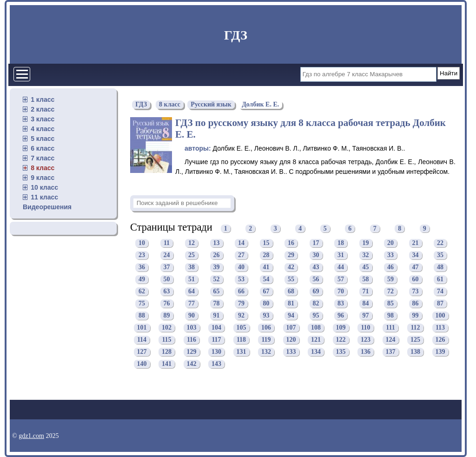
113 (440, 328)
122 (341, 340)
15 (266, 243)
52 (217, 279)
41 (266, 267)
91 (217, 315)
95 (316, 315)
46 (390, 267)
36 (142, 267)
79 (241, 303)
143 (216, 364)
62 (142, 291)
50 (167, 279)
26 (217, 255)
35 (440, 255)
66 (241, 291)
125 (415, 340)
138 (415, 352)
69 (316, 291)
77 (192, 303)
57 (341, 279)
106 (266, 328)
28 (266, 255)
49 (142, 279)
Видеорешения (47, 207)
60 (416, 279)
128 (167, 352)
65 (217, 291)
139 (440, 352)
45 (366, 267)
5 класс (43, 139)
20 (390, 243)
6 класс (43, 148)
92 (241, 315)
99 (416, 315)
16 (291, 243)
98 (390, 315)
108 (316, 328)
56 (316, 279)
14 (241, 243)
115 (166, 340)
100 (440, 315)
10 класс (44, 187)
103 (192, 328)
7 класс (43, 158)
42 (291, 267)
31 (341, 255)
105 (241, 328)
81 (291, 303)
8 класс (43, 168)
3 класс (43, 119)
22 (440, 243)
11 (167, 243)
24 (167, 255)
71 (366, 291)
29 (291, 255)
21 (416, 243)
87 (440, 303)
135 (341, 352)
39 (217, 267)
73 (416, 291)
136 (366, 352)
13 (217, 243)
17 (316, 243)
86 (416, 303)
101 (142, 328)
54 (266, 279)
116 (192, 340)
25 (192, 255)
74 (440, 291)
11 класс (44, 197)
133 (291, 352)
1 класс (43, 99)
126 (440, 340)
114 (142, 340)
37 (167, 267)
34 (416, 255)
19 (366, 243)
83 (341, 303)
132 (266, 352)
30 (316, 255)
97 (366, 315)
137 (391, 352)
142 (192, 364)
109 (341, 328)
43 (316, 267)
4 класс (43, 129)
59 (390, 279)
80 (266, 303)
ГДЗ (236, 35)
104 (216, 328)
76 (167, 303)
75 (142, 303)
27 (241, 255)
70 (341, 291)
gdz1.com (31, 436)
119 (266, 340)
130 (216, 352)
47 (416, 267)
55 (291, 279)
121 (316, 340)
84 (366, 303)
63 (167, 291)
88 (142, 315)
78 (217, 303)
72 (390, 291)
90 (192, 315)
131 (241, 352)
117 (216, 340)
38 (192, 267)
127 (142, 352)
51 (192, 279)
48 (440, 267)
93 (266, 315)
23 (142, 255)
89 (167, 315)
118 (241, 340)
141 (167, 364)
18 (341, 243)
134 (316, 352)
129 (192, 352)
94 (291, 315)
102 (167, 328)
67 (266, 291)
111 (390, 328)
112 (415, 328)
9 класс (43, 178)
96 (341, 315)
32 (366, 255)
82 (316, 303)
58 (366, 279)
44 (341, 267)
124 (391, 340)
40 (241, 267)
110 (365, 328)
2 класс (43, 109)
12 (192, 243)
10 (142, 243)
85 (390, 303)
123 (366, 340)
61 (440, 279)
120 (291, 340)
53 (241, 279)
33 (390, 255)
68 (291, 291)
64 (192, 291)
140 (142, 364)
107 (291, 328)
